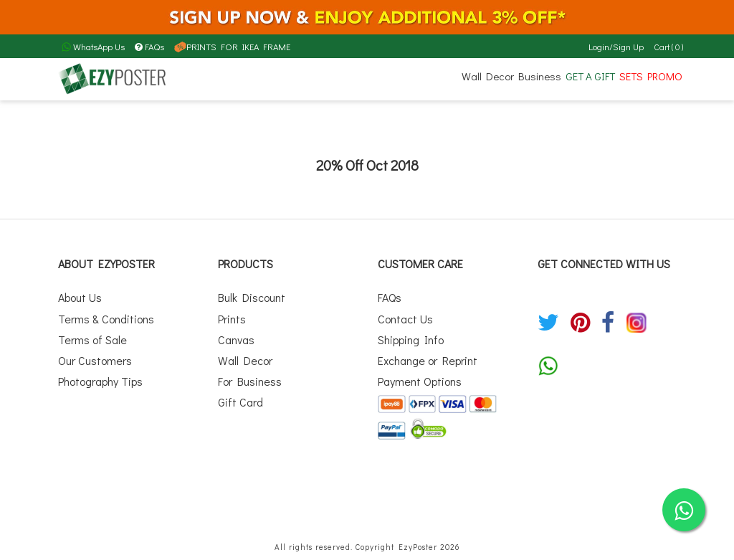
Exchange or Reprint (428, 360)
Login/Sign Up (616, 47)
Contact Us (405, 319)
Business (540, 76)
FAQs (149, 47)
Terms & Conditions (106, 319)
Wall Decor (488, 76)
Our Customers (95, 360)
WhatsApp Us (93, 47)
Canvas (236, 340)
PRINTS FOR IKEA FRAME (232, 47)
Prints (232, 319)
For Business (250, 381)
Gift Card (240, 402)
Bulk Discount (252, 297)
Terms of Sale (92, 340)
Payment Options (420, 381)
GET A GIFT (590, 76)
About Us (80, 297)
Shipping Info (411, 340)
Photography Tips (100, 381)
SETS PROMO (651, 76)
